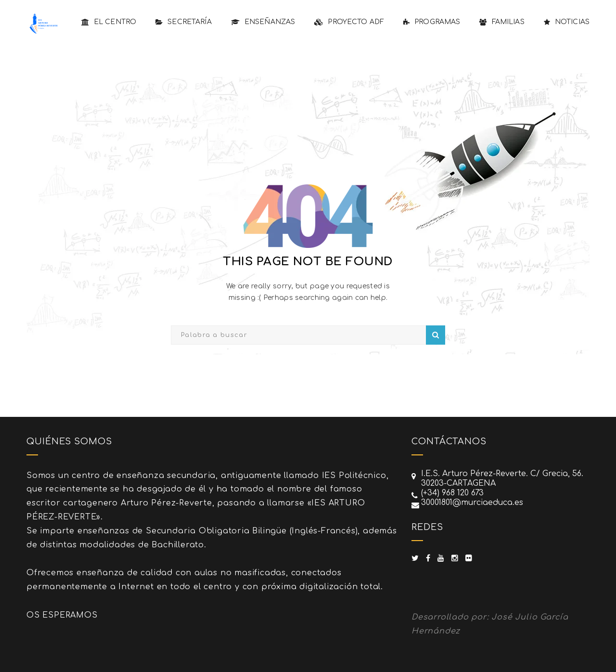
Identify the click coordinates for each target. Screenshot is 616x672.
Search (436, 335)
